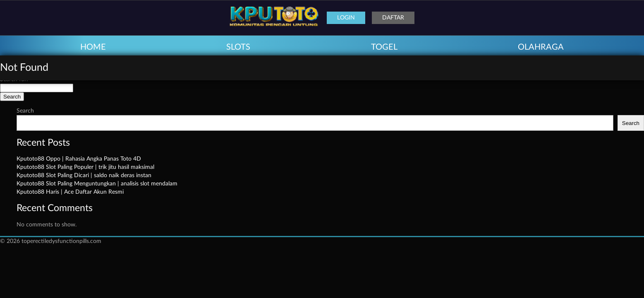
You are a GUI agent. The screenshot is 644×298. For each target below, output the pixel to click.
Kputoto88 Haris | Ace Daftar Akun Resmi (70, 192)
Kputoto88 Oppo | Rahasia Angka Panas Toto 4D (79, 159)
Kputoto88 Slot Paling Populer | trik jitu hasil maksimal (85, 167)
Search (25, 111)
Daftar (393, 18)
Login (346, 18)
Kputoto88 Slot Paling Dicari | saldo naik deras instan (84, 175)
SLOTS (238, 47)
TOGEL (384, 47)
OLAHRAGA (541, 47)
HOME (93, 47)
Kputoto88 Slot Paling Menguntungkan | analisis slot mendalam (97, 184)
